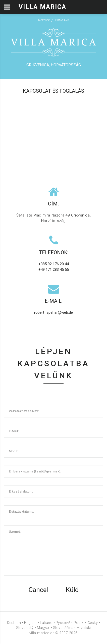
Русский (63, 623)
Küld (72, 590)
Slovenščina (63, 628)
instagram (62, 20)
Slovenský (25, 628)
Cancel (38, 590)
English (30, 623)
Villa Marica (42, 7)
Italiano (46, 623)
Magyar (43, 628)
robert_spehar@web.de (54, 312)
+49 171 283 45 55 (54, 270)
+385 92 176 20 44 (54, 264)
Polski (79, 623)
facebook (44, 20)
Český (93, 623)
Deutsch (14, 623)
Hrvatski (84, 628)
